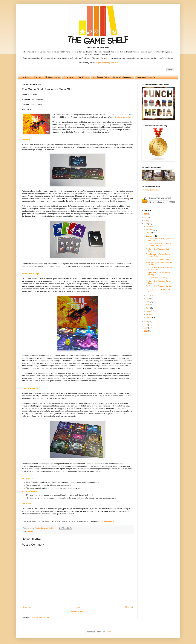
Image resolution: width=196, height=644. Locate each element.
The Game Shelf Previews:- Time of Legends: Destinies (159, 245)
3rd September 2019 (108, 521)
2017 (146, 325)
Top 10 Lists (83, 77)
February (150, 314)
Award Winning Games (123, 77)
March (149, 311)
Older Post (129, 607)
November (150, 230)
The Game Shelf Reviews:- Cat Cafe (159, 286)
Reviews (37, 77)
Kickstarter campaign (122, 117)
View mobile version (78, 611)
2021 (146, 217)
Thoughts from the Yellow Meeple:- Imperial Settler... (158, 255)
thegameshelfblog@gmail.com (107, 63)
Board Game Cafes (101, 77)
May (148, 305)
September (150, 236)
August (149, 295)
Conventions (69, 77)
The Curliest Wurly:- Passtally (156, 278)
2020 (146, 221)
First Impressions (52, 77)
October (149, 233)
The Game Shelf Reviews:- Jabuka (158, 259)
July (148, 299)
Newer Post (27, 607)
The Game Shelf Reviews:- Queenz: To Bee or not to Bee (160, 240)
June (148, 302)
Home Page (25, 77)
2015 (146, 331)
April (148, 308)
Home (78, 607)
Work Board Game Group (147, 77)
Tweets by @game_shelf (151, 190)
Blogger (108, 632)
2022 (146, 214)
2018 (146, 322)
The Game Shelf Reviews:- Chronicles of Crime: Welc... (159, 269)
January (149, 318)
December (150, 226)
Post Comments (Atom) (40, 617)
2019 (146, 224)
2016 (146, 328)
